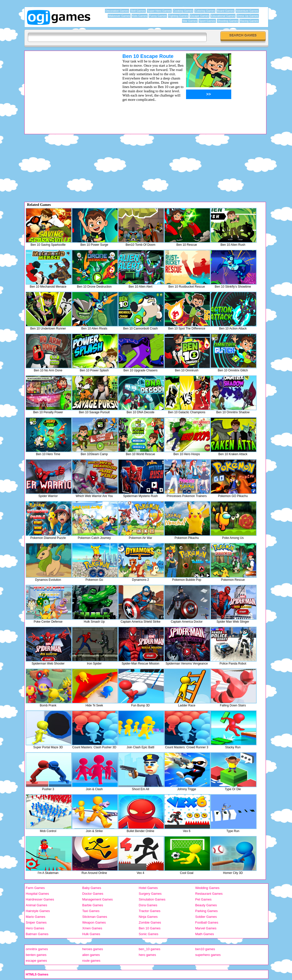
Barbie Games (93, 905)
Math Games (205, 934)
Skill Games (138, 11)
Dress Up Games (248, 16)
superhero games (208, 955)
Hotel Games (148, 888)
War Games (190, 21)
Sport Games (207, 21)
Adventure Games (247, 11)
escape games (37, 961)
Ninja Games (148, 917)
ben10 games (205, 949)
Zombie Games (150, 922)
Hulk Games (91, 934)
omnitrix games (37, 949)
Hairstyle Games (38, 911)
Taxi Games (91, 911)
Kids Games (140, 16)
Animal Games (37, 905)
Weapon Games (94, 922)
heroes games (93, 949)
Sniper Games (36, 922)
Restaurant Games (209, 894)
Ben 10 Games (150, 928)
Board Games (225, 11)
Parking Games (207, 911)
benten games (36, 955)
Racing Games (249, 21)
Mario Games (36, 917)
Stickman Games (95, 917)
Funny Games (158, 16)
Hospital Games (37, 894)
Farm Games (35, 888)
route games (91, 961)
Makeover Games (119, 16)
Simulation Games (152, 899)
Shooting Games (228, 21)
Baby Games (92, 888)
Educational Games (223, 16)
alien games (91, 955)
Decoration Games (117, 11)
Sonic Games (149, 934)
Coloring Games (205, 11)
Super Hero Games (159, 11)
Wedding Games (208, 888)
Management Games (98, 899)
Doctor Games (93, 894)
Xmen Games (92, 928)
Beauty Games (206, 905)
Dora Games (148, 905)
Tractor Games (150, 911)
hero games (148, 955)
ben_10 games (150, 949)
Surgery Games (150, 894)
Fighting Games (178, 16)
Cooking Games (183, 11)
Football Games (207, 922)
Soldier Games (206, 917)
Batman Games (37, 934)
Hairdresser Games (40, 899)
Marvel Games (206, 928)
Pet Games (203, 899)
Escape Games (199, 16)
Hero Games (35, 928)
